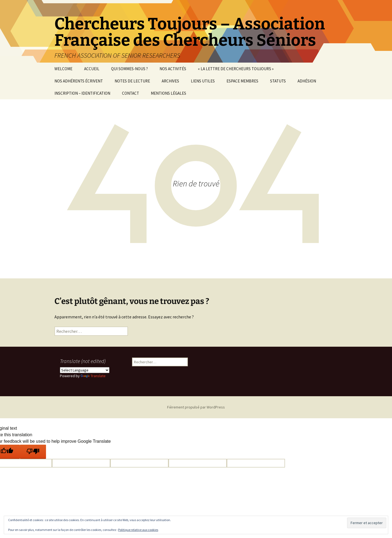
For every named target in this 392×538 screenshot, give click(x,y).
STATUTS (278, 81)
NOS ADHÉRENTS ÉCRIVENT (79, 81)
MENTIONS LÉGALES (169, 93)
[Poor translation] (33, 452)
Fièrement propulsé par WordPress (196, 407)
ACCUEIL (92, 69)
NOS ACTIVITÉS (173, 69)
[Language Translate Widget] (85, 370)
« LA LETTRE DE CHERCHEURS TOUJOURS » (236, 69)
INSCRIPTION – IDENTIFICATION (82, 93)
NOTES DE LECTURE (132, 81)
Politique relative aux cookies (138, 530)
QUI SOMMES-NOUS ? (129, 69)
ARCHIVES (170, 81)
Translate (93, 376)
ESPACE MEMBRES (242, 81)
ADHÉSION (307, 81)
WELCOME (63, 69)
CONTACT (131, 93)
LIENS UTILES (203, 81)
